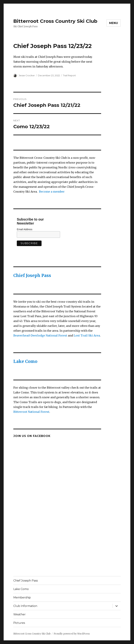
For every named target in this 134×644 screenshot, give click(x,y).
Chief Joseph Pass (32, 275)
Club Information (25, 606)
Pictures (19, 623)
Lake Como (25, 361)
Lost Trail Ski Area (87, 335)
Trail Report (69, 75)
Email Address (24, 229)
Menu (114, 23)
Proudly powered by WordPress (72, 634)
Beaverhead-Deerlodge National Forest (40, 335)
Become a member (52, 192)
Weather (19, 614)
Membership (22, 597)
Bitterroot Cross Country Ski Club (55, 21)
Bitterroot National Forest (31, 412)
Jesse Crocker (27, 75)
